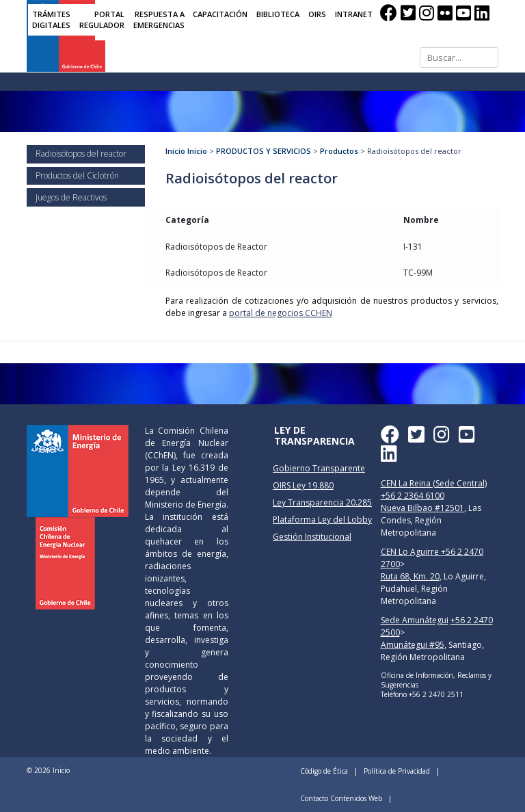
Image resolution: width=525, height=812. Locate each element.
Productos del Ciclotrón (77, 175)
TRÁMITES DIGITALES (51, 20)
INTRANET (354, 14)
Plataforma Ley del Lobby (322, 520)
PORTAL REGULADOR (102, 20)
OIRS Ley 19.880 (303, 485)
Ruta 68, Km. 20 (410, 576)
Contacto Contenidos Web (341, 798)
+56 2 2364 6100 (413, 496)
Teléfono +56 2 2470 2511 (422, 694)
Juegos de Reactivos (71, 197)
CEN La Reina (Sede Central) (434, 483)
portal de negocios (281, 313)
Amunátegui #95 (413, 645)
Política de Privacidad (397, 771)
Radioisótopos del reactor (81, 154)
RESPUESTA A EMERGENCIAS (159, 20)
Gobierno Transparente (319, 468)
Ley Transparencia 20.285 (322, 502)
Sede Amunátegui (415, 620)
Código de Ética (324, 771)
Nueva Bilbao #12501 (422, 508)
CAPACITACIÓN (220, 14)
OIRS (317, 14)
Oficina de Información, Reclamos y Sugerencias (436, 680)
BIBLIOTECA (278, 14)
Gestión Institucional (312, 537)
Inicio (175, 151)
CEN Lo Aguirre (411, 552)
